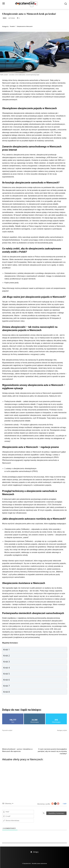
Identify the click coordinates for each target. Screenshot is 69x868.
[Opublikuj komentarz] (56, 813)
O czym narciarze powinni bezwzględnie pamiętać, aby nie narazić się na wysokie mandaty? (52, 751)
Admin (5, 18)
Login (64, 804)
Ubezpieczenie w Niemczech (25, 26)
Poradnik (12, 26)
